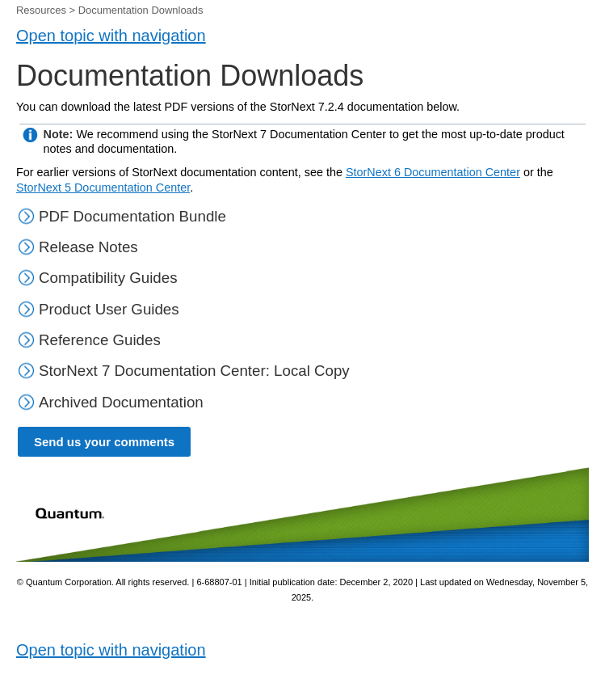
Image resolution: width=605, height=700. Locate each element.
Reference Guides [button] (89, 340)
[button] (27, 247)
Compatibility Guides (108, 278)
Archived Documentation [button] (111, 402)
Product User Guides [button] (99, 309)
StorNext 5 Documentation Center (103, 188)
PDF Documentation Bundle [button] (122, 216)
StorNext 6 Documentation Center (433, 172)
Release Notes (88, 247)
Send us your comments (104, 442)
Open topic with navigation (111, 36)
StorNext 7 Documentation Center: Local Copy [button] (184, 371)
